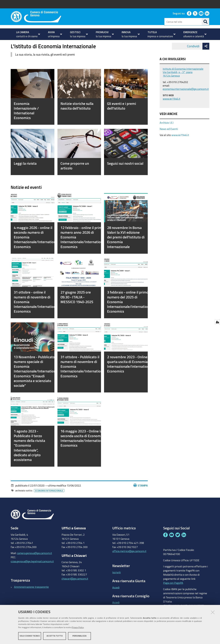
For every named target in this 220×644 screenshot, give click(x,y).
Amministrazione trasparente (31, 595)
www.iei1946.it (171, 107)
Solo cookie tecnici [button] (30, 636)
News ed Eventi (169, 137)
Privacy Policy (78, 628)
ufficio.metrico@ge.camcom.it (129, 560)
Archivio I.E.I (167, 131)
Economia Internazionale (49, 499)
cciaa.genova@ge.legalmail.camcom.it (32, 570)
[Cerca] (205, 22)
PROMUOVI (24, 43)
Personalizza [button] (79, 636)
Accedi (116, 596)
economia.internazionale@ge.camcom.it (186, 97)
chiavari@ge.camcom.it (75, 587)
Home (13, 43)
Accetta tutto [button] (55, 636)
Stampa (141, 494)
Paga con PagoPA (173, 591)
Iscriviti (116, 581)
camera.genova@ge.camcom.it (34, 562)
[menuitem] (27, 34)
